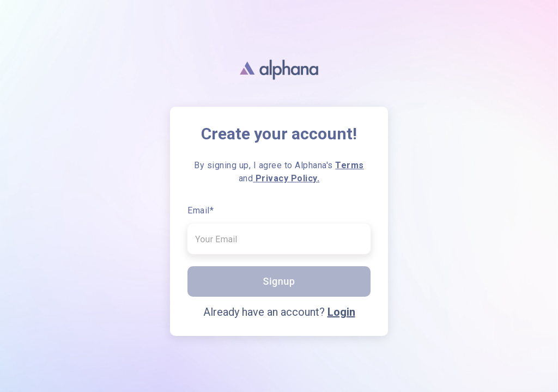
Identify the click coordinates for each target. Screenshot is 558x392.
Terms (350, 165)
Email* (201, 210)
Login (341, 312)
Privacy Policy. (286, 178)
